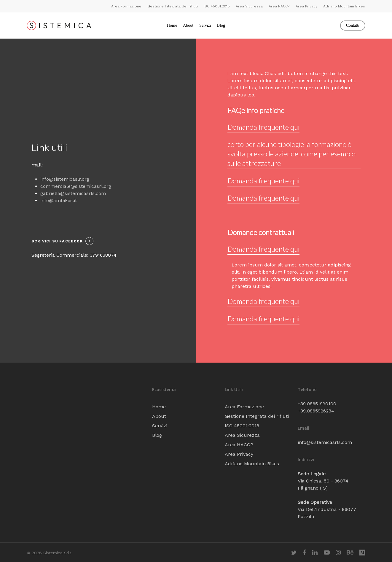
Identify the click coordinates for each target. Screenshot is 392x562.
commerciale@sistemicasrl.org (76, 186)
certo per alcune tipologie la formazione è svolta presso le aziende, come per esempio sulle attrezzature (291, 154)
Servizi (160, 426)
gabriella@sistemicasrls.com (73, 193)
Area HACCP (239, 445)
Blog (157, 435)
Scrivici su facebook (57, 241)
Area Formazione (244, 407)
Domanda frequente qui (263, 127)
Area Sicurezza (242, 435)
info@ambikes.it (59, 200)
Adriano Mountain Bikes (252, 464)
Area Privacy (239, 454)
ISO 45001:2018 (242, 426)
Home (159, 407)
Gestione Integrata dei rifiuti (257, 416)
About (159, 416)
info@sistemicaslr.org (65, 179)
